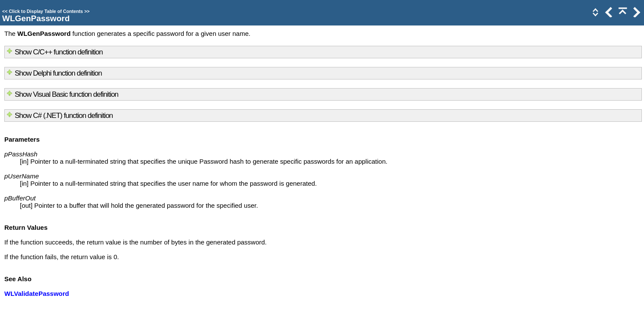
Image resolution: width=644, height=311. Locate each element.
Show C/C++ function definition (59, 52)
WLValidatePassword (37, 294)
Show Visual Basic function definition (67, 94)
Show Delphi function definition (58, 73)
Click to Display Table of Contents (46, 11)
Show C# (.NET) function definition (64, 116)
